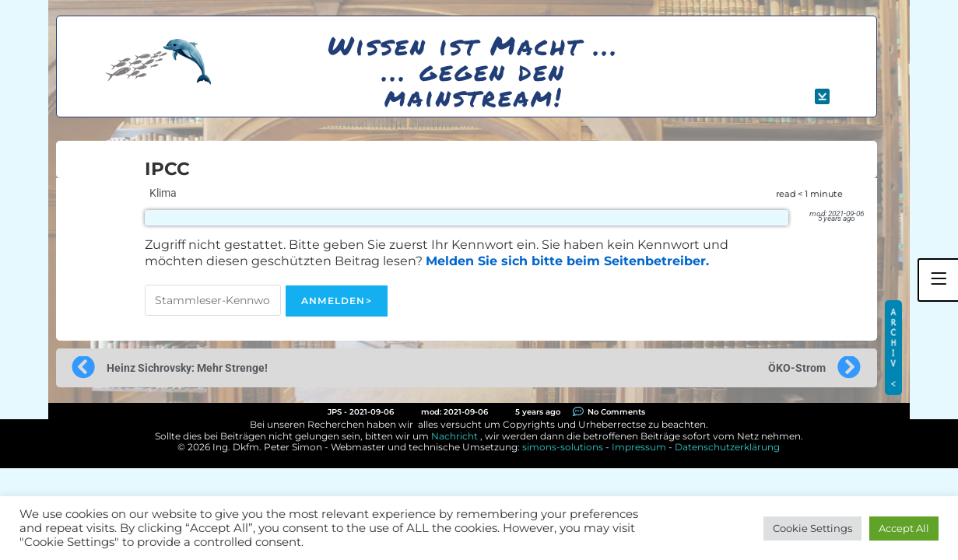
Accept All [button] (904, 528)
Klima (163, 193)
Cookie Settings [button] (812, 528)
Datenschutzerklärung (727, 447)
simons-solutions (563, 447)
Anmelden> (337, 301)
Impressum (639, 447)
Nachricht (454, 436)
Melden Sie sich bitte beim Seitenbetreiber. (567, 261)
